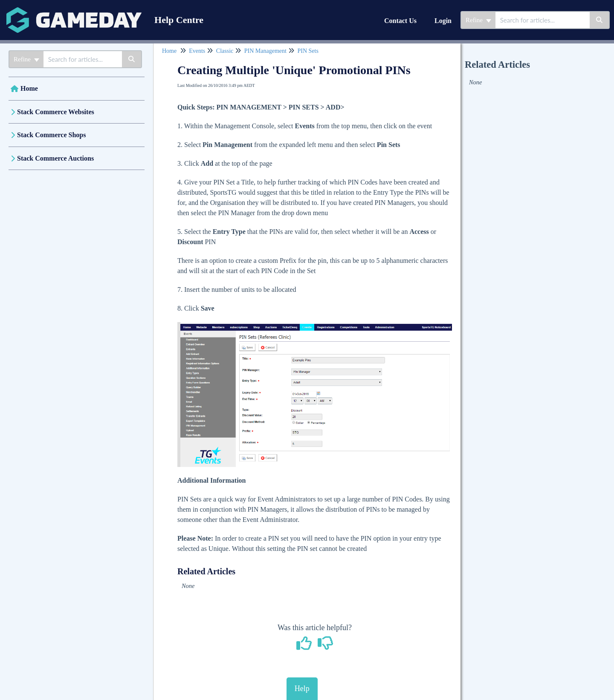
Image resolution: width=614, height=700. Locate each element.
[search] (543, 20)
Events (197, 51)
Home (29, 88)
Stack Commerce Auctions (55, 158)
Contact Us (400, 21)
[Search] (600, 20)
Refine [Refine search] (478, 20)
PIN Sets (308, 51)
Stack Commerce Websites (56, 112)
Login (443, 21)
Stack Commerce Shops (51, 135)
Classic (225, 51)
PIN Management (265, 51)
